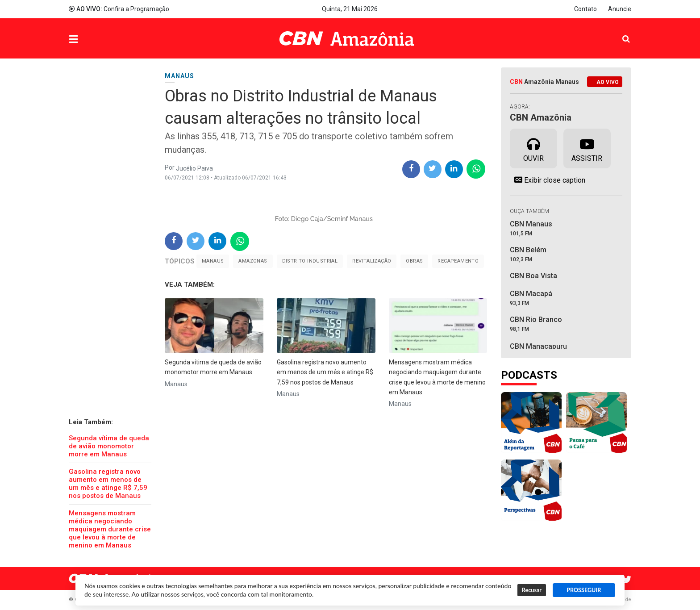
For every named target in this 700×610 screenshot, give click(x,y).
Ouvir (533, 148)
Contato (585, 9)
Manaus (213, 261)
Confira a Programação (119, 9)
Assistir (587, 148)
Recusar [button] (532, 590)
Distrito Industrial (310, 261)
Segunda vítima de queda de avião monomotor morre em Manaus (109, 446)
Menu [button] (92, 40)
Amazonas (253, 261)
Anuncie (620, 9)
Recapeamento (458, 261)
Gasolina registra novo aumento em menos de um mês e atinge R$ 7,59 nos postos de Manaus (108, 484)
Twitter (627, 580)
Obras (414, 261)
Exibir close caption (548, 180)
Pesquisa (619, 32)
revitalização (372, 261)
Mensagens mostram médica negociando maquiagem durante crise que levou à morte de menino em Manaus (110, 529)
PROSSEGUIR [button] (584, 590)
